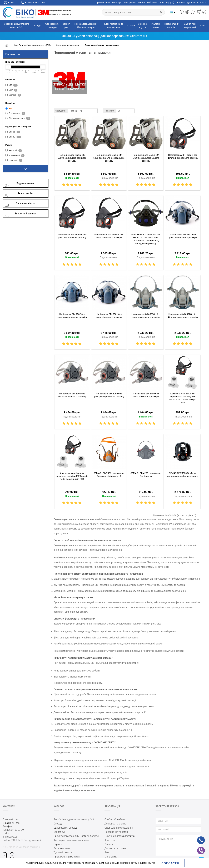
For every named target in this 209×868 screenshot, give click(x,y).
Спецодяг (37, 26)
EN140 (13, 137)
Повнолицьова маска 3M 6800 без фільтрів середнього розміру (109, 158)
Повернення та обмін (134, 3)
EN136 (13, 132)
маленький (15, 156)
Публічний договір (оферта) (161, 3)
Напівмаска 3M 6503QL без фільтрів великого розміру (146, 316)
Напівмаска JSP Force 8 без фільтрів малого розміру (109, 236)
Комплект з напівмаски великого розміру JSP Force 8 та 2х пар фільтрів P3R (72, 476)
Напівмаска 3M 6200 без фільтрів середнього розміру (109, 395)
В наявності (15, 113)
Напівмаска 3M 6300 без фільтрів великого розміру (72, 395)
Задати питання (19, 183)
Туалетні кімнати (155, 26)
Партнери (117, 3)
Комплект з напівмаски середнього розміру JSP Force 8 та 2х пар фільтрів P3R (183, 398)
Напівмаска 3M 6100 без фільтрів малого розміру (146, 395)
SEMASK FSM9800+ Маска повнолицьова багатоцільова (183, 475)
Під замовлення (18, 118)
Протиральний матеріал (171, 26)
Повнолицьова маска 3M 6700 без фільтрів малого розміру (146, 158)
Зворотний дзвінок (20, 214)
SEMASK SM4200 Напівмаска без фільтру (146, 475)
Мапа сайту (111, 857)
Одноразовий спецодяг (52, 26)
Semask (13, 95)
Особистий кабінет (115, 819)
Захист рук (66, 26)
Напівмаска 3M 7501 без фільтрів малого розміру (109, 316)
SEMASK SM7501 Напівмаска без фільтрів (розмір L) (109, 475)
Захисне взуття (142, 26)
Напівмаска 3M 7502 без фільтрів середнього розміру (72, 316)
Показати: (110, 111)
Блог (107, 853)
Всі (9, 109)
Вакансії (181, 3)
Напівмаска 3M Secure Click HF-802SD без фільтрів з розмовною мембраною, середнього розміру (146, 239)
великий (14, 151)
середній (14, 160)
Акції (203, 26)
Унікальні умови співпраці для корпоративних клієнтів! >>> (104, 36)
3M (11, 85)
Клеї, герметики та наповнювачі (114, 26)
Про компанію (103, 3)
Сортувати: (61, 111)
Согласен (170, 863)
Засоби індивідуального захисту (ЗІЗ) (17, 26)
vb (198, 848)
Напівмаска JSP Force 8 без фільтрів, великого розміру (72, 236)
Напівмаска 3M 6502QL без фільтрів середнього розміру (183, 316)
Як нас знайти (19, 194)
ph (198, 838)
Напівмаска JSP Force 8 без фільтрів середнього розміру (183, 156)
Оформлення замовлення (119, 828)
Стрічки (131, 26)
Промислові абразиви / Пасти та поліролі (86, 26)
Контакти (110, 840)
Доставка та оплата (197, 3)
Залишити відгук (20, 203)
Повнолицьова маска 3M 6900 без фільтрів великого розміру (72, 158)
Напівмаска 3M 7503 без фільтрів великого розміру (183, 236)
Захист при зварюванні (190, 26)
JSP (11, 90)
